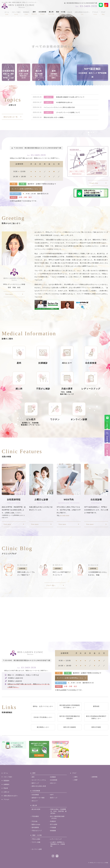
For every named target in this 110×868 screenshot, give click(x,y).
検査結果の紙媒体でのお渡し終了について (71, 97)
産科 (35, 13)
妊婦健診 (53, 777)
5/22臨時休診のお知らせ (65, 102)
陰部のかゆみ (36, 824)
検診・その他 (61, 13)
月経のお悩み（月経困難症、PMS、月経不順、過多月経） (58, 811)
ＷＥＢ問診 (107, 452)
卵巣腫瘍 (53, 831)
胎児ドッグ (35, 783)
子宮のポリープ (37, 831)
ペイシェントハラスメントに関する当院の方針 (60, 107)
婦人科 (52, 13)
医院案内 (27, 13)
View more (9, 294)
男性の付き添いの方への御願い (55, 118)
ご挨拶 (75, 780)
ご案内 (75, 777)
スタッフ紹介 (18, 13)
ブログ (101, 13)
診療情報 (95, 777)
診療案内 (7, 784)
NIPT (52, 795)
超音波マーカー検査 (39, 798)
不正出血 (35, 821)
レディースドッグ (56, 839)
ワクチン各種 (36, 842)
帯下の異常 (54, 824)
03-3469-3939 (36, 155)
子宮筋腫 (53, 827)
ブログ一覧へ (51, 586)
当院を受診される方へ (81, 13)
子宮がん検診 (36, 839)
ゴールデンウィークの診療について (69, 113)
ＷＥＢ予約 (107, 438)
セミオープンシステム (39, 780)
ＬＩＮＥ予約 (107, 424)
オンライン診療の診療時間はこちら (25, 189)
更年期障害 (35, 827)
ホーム (9, 13)
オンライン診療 (37, 849)
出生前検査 (43, 13)
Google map (94, 183)
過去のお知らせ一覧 (11, 117)
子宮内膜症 (35, 816)
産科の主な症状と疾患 (39, 786)
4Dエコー (53, 783)
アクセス (94, 13)
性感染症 (53, 821)
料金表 (70, 13)
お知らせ (7, 792)
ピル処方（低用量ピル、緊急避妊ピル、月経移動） (58, 844)
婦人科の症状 (36, 809)
